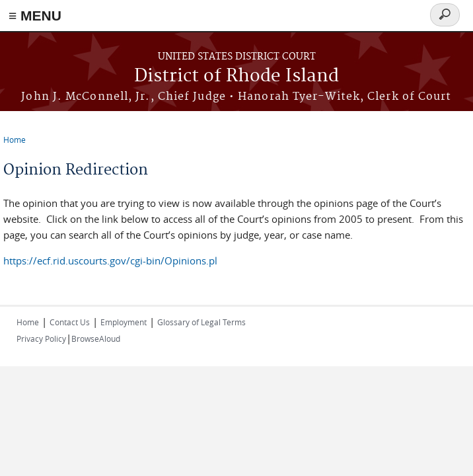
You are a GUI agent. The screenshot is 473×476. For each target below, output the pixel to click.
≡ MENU (35, 16)
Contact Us (70, 322)
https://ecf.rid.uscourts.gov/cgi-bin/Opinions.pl (110, 260)
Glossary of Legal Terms (201, 322)
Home (15, 139)
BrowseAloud (96, 338)
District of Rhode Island (236, 76)
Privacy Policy (41, 338)
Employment (124, 322)
